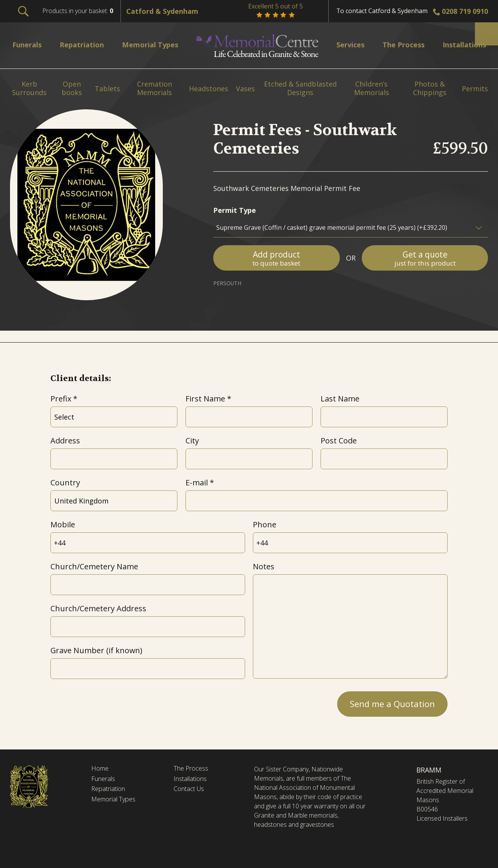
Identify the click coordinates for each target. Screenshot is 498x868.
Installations (193, 780)
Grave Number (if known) (96, 650)
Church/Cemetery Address (98, 608)
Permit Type (235, 210)
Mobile (63, 524)
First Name (205, 399)
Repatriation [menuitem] (84, 44)
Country (65, 483)
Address (65, 441)
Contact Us (191, 791)
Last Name (340, 399)
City (192, 441)
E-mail (197, 483)
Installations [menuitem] (460, 44)
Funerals (105, 780)
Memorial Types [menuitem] (154, 44)
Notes (264, 566)
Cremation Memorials (155, 88)
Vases (245, 89)
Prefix (61, 399)
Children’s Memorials (372, 88)
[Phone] (350, 543)
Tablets (107, 89)
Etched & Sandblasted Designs (300, 88)
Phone (265, 524)
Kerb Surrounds (29, 88)
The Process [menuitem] (399, 44)
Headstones (209, 89)
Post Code (339, 441)
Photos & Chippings (430, 88)
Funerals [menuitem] (29, 44)
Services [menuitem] (348, 44)
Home (101, 769)
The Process (193, 769)
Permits (475, 89)
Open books (72, 88)
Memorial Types (116, 802)
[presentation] (109, 702)
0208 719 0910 (465, 11)
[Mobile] (148, 543)
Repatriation (110, 791)
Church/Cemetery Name (94, 566)
